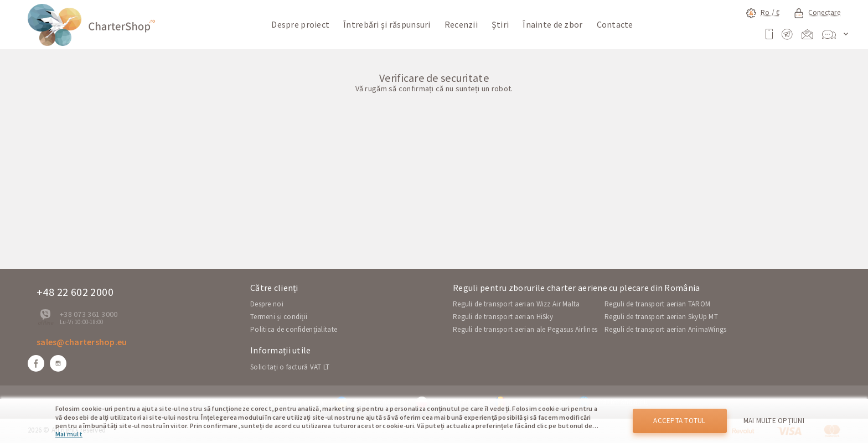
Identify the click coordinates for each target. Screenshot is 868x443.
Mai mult (69, 434)
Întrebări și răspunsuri (387, 24)
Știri (500, 24)
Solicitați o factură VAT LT (290, 367)
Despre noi (267, 304)
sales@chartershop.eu (82, 342)
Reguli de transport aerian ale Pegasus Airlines (525, 329)
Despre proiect (300, 24)
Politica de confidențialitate (294, 329)
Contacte (615, 24)
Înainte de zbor (552, 24)
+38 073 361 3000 (89, 314)
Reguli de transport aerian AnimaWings (665, 329)
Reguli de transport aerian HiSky (503, 317)
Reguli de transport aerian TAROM (657, 304)
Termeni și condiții (279, 317)
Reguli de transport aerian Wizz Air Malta (516, 304)
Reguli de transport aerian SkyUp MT (661, 317)
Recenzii (461, 24)
